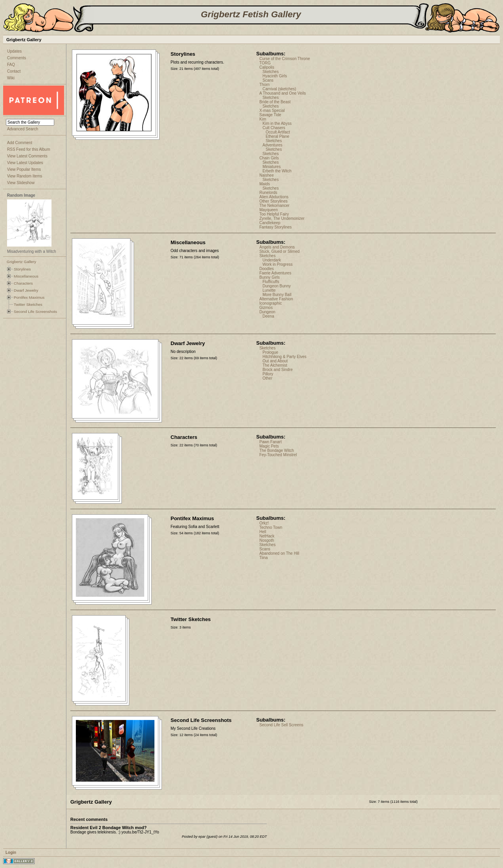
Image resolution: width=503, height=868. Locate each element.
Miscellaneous (26, 276)
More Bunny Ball (277, 295)
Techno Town (271, 527)
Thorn (264, 85)
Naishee (267, 175)
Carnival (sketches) (279, 89)
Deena (268, 316)
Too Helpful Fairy (274, 214)
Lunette (269, 290)
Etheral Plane (277, 136)
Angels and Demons (277, 247)
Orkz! (264, 523)
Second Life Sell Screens (281, 725)
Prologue (270, 352)
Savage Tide (270, 115)
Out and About (275, 361)
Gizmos (266, 308)
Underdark (272, 260)
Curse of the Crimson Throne (285, 59)
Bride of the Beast (275, 102)
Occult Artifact (278, 132)
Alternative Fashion (276, 299)
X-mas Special (272, 111)
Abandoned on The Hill (279, 553)
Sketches (271, 72)
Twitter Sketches (28, 304)
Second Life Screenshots (35, 312)
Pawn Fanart (271, 442)
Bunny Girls (270, 277)
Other (267, 378)
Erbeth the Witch (277, 171)
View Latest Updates (25, 163)
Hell (263, 532)
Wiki (11, 78)
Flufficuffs (271, 282)
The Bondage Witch (277, 450)
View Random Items (25, 176)
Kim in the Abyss (277, 123)
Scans (268, 80)
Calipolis (267, 67)
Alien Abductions (274, 197)
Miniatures (272, 167)
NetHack (267, 536)
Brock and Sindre (278, 370)
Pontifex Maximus (29, 297)
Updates (14, 51)
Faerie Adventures (275, 273)
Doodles (267, 269)
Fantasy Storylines (275, 227)
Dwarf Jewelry (26, 290)
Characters (23, 283)
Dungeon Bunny (277, 286)
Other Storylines (274, 201)
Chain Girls (269, 158)
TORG (265, 63)
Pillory (268, 374)
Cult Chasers (274, 128)
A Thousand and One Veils (283, 93)
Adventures (273, 145)
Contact (14, 71)
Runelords (268, 193)
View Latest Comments (27, 156)
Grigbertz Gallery (21, 262)
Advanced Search (23, 129)
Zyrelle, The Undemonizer (282, 218)
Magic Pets (269, 446)
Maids (265, 184)
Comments (17, 58)
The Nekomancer (274, 206)
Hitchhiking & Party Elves (285, 357)
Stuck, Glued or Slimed (279, 251)
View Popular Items (24, 169)
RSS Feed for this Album (29, 149)
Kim (263, 119)
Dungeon (267, 312)
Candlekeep (270, 223)
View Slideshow (21, 183)
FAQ (11, 65)
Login (11, 852)
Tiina (263, 558)
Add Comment (20, 143)
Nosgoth (267, 540)
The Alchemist (275, 365)
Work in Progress (278, 264)
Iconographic (271, 303)
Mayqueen (269, 210)
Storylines (22, 269)
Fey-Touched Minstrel (278, 455)
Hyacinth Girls (275, 76)
